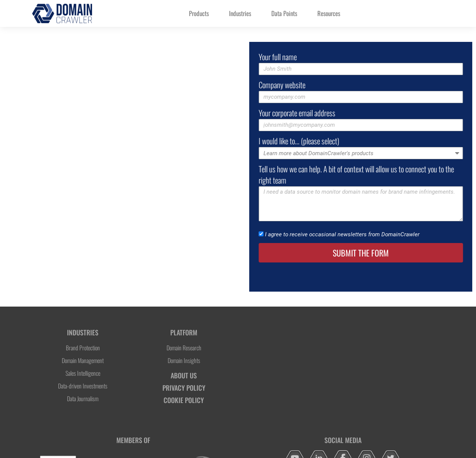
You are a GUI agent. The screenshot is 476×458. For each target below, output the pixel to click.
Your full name (294, 57)
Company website (298, 85)
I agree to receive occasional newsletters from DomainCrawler (359, 235)
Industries (240, 13)
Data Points (284, 13)
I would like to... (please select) (315, 141)
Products (199, 13)
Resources (329, 13)
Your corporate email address (313, 113)
